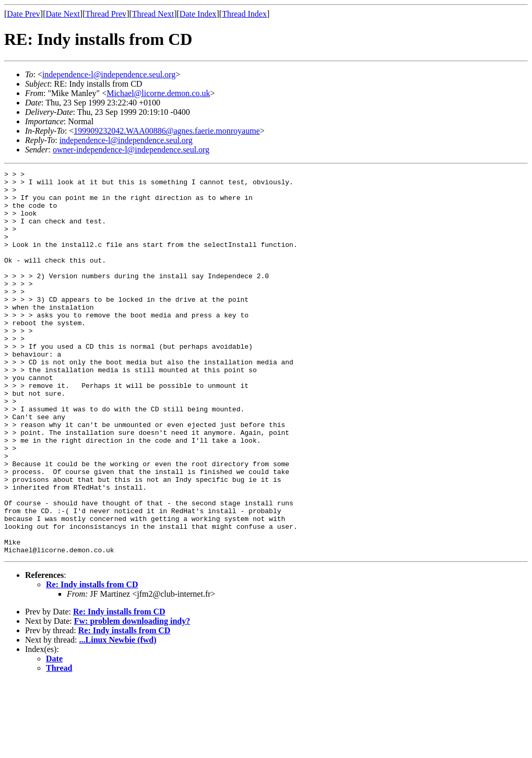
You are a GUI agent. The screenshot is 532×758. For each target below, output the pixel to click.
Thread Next (153, 14)
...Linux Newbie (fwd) (118, 716)
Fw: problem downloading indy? (132, 698)
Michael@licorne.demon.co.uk (158, 93)
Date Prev (23, 14)
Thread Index (244, 14)
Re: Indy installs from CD (92, 661)
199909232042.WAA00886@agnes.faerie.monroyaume (167, 131)
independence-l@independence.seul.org (109, 74)
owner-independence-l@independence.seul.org (131, 150)
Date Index (198, 14)
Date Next (63, 14)
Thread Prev (106, 14)
